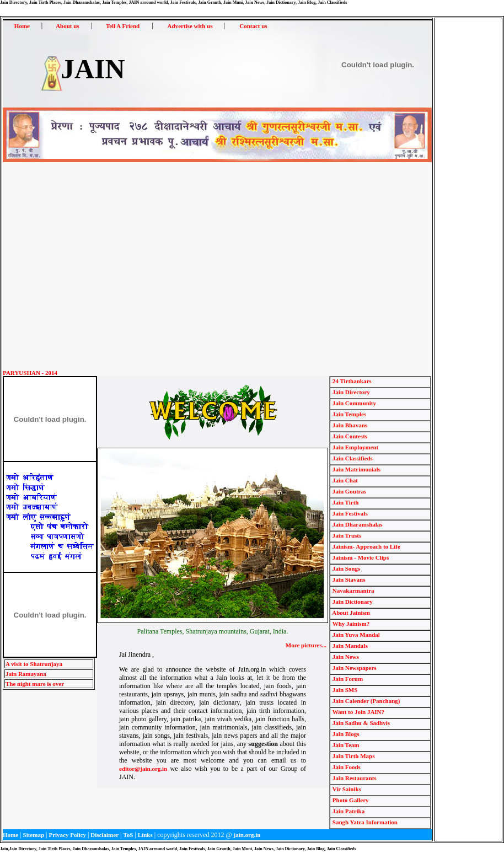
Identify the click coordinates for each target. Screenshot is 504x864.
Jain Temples (348, 414)
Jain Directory (350, 392)
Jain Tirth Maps (353, 756)
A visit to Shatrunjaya (34, 664)
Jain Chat (344, 480)
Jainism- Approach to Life (366, 546)
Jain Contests (349, 436)
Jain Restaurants (354, 778)
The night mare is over (35, 684)
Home (22, 26)
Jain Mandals (349, 646)
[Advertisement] (103, 266)
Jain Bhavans (349, 425)
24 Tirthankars (351, 381)
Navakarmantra (353, 591)
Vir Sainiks (346, 789)
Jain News (345, 657)
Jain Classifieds (352, 458)
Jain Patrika (348, 811)
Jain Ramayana (26, 674)
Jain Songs (345, 568)
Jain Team (345, 745)
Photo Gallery (350, 800)
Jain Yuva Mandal (355, 635)
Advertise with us (190, 26)
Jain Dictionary (352, 602)
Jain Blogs (345, 734)
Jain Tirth (345, 502)
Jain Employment (355, 447)
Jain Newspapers (354, 668)
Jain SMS (344, 690)
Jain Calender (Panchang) (365, 701)
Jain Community (353, 403)
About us (68, 26)
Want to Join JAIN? (358, 712)
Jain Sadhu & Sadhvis (360, 723)
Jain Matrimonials (356, 469)
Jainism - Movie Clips (360, 557)
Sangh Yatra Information (364, 822)
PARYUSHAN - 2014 (30, 373)
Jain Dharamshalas (357, 524)
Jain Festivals (349, 513)
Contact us (253, 26)
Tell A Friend (123, 26)
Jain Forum (347, 679)
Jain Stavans (348, 579)
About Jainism (350, 613)
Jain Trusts (346, 535)
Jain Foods (346, 767)
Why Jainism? (350, 624)
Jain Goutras (348, 491)
